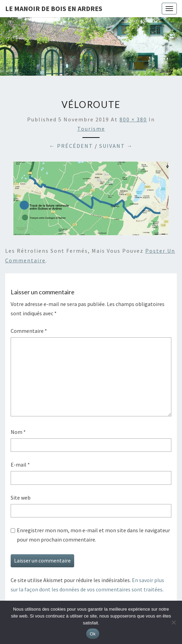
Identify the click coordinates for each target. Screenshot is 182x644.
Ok (93, 634)
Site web (21, 498)
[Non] (173, 622)
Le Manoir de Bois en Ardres (54, 8)
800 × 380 (133, 119)
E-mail (20, 465)
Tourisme (91, 129)
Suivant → (116, 146)
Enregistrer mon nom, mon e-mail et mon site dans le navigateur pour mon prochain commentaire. (93, 535)
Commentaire (29, 331)
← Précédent (71, 146)
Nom (18, 432)
